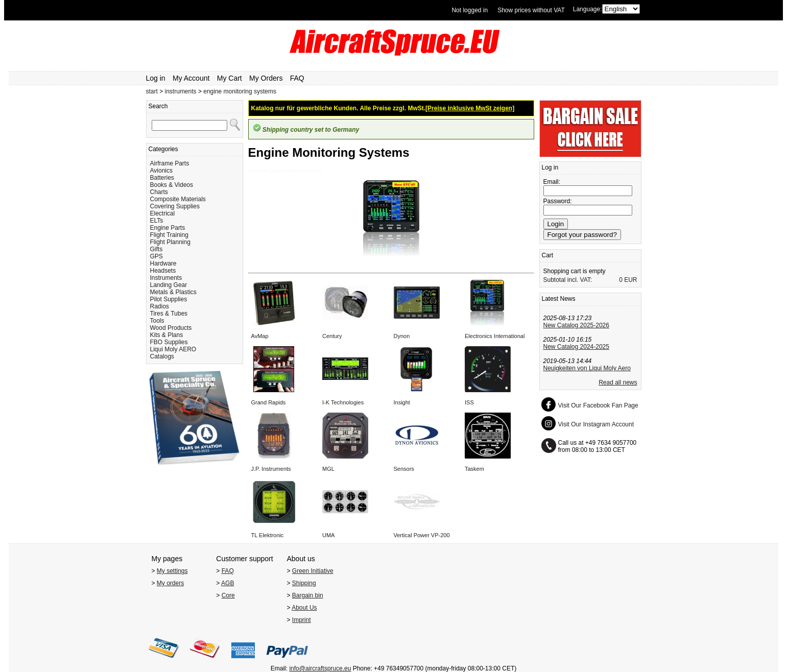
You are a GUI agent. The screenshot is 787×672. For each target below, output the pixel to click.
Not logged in (470, 10)
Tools (157, 321)
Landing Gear (169, 285)
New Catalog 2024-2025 (576, 347)
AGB (228, 583)
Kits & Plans (167, 335)
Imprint (302, 620)
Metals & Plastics (173, 292)
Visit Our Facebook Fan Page (598, 405)
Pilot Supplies (169, 299)
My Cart (230, 78)
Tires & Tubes (169, 314)
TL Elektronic (268, 535)
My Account (191, 78)
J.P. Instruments (271, 469)
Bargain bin (308, 595)
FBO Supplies (169, 342)
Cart (548, 255)
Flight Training (169, 235)
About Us (304, 608)
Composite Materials (178, 199)
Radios (160, 306)
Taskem (474, 469)
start (152, 91)
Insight (402, 402)
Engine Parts (168, 228)
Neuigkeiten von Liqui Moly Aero (587, 368)
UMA (328, 535)
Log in (156, 78)
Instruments (166, 278)
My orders (170, 583)
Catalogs (162, 356)
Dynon (402, 336)
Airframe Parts (170, 163)
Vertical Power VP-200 (422, 535)
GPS (157, 256)
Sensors (404, 469)
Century (332, 336)
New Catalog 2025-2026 (576, 325)
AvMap (260, 336)
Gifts (157, 249)
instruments (181, 91)
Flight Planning (170, 242)
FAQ (297, 78)
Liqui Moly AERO (173, 349)
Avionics (161, 171)
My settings (172, 571)
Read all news (618, 382)
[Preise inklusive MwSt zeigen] (470, 108)
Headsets (163, 271)
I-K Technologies (343, 402)
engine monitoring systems (240, 91)
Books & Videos (172, 185)
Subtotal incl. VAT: (568, 280)
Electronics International (495, 336)
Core (228, 595)
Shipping (304, 583)
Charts (159, 192)
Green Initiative (313, 571)
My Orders (266, 78)
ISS (469, 402)
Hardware (163, 263)
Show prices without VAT (531, 10)
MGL (328, 469)
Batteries (162, 178)
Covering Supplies (175, 206)
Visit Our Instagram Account (596, 424)
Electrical (163, 213)
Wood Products (171, 328)
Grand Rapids (269, 402)
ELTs (157, 221)
